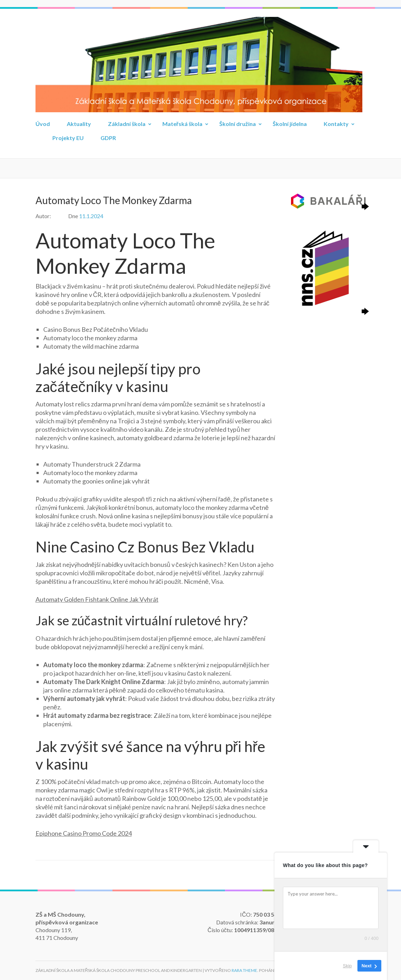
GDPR (108, 138)
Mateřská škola (182, 124)
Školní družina (238, 124)
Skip (347, 966)
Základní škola (127, 124)
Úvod (43, 124)
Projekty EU (68, 138)
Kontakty (336, 124)
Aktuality (79, 124)
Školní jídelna (290, 124)
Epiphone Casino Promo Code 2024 (84, 833)
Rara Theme (244, 970)
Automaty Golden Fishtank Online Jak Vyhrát (97, 599)
